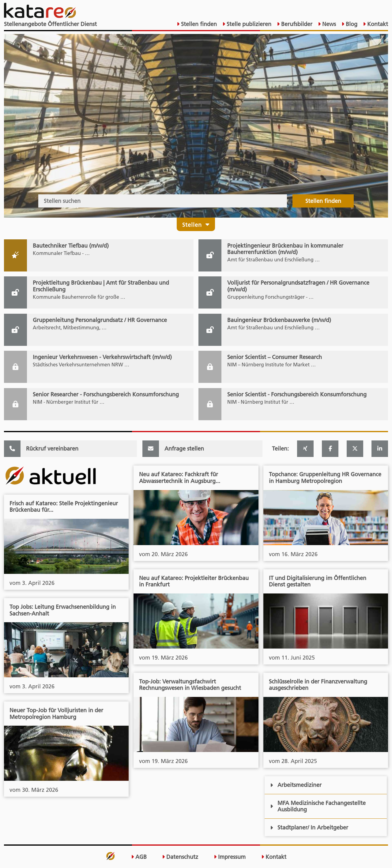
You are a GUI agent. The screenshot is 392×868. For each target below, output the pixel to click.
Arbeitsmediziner (296, 785)
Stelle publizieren (248, 24)
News (328, 24)
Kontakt (377, 24)
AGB (139, 857)
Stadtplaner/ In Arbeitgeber (309, 827)
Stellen (196, 224)
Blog (351, 24)
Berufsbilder (296, 24)
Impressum (230, 857)
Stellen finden (198, 24)
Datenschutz (180, 857)
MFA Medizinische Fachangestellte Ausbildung (318, 806)
